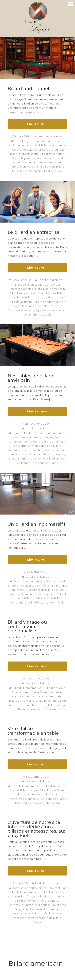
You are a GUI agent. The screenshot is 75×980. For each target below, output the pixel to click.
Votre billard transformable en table (33, 731)
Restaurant (34, 918)
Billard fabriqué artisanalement (33, 162)
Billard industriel (31, 594)
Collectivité (16, 905)
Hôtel (25, 909)
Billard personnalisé (22, 701)
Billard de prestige (23, 158)
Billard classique (28, 154)
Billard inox (50, 594)
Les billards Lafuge (49, 136)
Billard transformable (37, 794)
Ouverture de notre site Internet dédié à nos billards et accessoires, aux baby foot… (37, 829)
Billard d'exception (52, 154)
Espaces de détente (21, 310)
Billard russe (55, 297)
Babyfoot (43, 285)
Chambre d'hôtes (48, 901)
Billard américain (44, 141)
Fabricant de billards (45, 463)
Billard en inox (37, 586)
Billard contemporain (25, 692)
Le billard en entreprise (34, 232)
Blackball (26, 306)
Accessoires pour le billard (29, 888)
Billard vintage (38, 603)
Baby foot (54, 888)
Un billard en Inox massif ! (36, 524)
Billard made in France (39, 598)
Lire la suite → (37, 124)
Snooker (48, 315)
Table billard (52, 803)
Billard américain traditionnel (27, 459)
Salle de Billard (52, 918)
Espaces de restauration (51, 310)
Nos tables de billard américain (30, 378)
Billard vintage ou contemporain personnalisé (27, 627)
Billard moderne (52, 697)
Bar (64, 888)
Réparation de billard (28, 913)
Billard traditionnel (28, 89)
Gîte (17, 909)
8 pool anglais (23, 141)
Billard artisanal (55, 581)
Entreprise (55, 306)
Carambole (40, 306)
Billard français (46, 167)
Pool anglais (56, 603)
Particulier (36, 909)
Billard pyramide (52, 171)
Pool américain (31, 315)
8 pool (16, 786)
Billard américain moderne (47, 454)
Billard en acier (18, 586)
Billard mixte (48, 790)
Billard (38, 289)
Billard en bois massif (50, 158)
